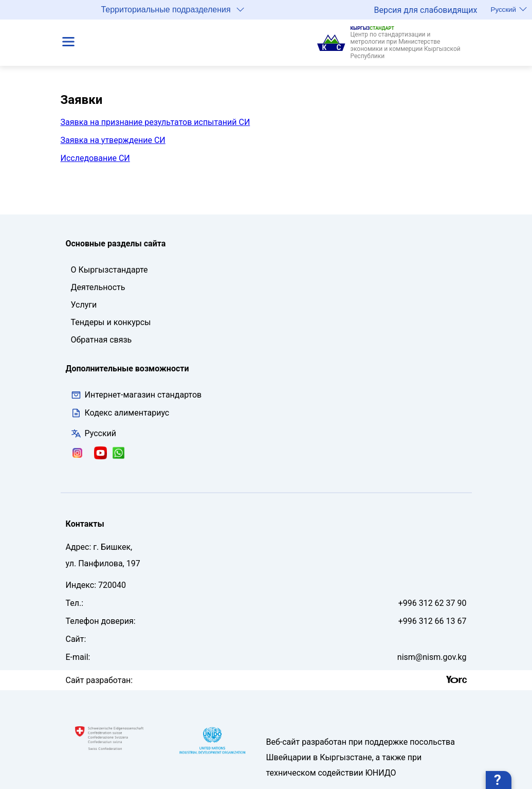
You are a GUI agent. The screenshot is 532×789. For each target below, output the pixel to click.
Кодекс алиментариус (127, 413)
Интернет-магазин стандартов (136, 395)
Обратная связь (102, 340)
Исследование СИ (95, 158)
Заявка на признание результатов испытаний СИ (155, 122)
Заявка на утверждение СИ (113, 140)
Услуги (84, 305)
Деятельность (98, 287)
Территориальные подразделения (172, 9)
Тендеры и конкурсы (111, 322)
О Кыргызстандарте (109, 270)
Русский (509, 9)
